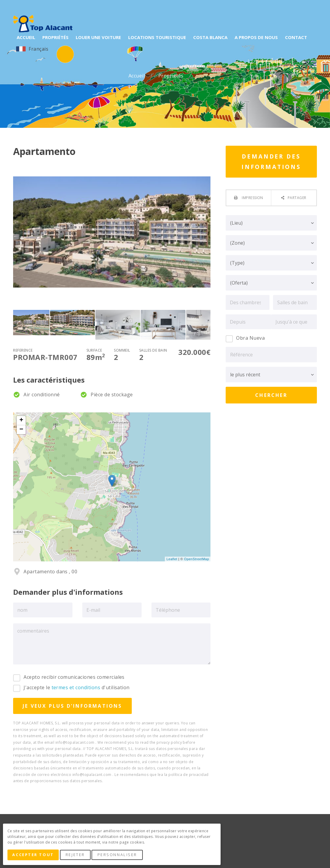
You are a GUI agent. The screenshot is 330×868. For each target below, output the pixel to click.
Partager (297, 198)
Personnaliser (119, 855)
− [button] (21, 430)
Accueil (137, 76)
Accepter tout (34, 855)
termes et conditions (76, 687)
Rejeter (77, 855)
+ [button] (21, 420)
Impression (252, 198)
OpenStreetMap (196, 559)
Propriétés (172, 76)
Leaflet (172, 559)
